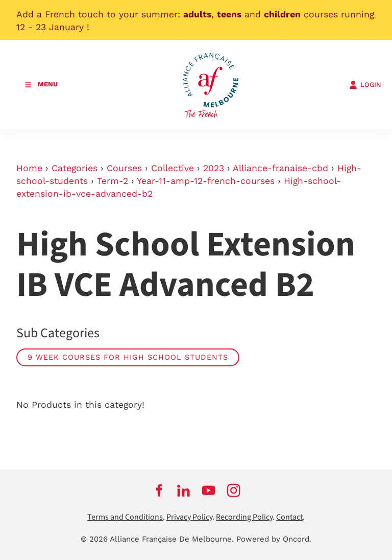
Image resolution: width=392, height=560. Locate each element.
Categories (75, 168)
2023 (214, 168)
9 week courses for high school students (128, 357)
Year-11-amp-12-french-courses (206, 181)
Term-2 (113, 181)
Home (29, 168)
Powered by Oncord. (274, 539)
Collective (173, 168)
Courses (124, 168)
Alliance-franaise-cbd (280, 168)
